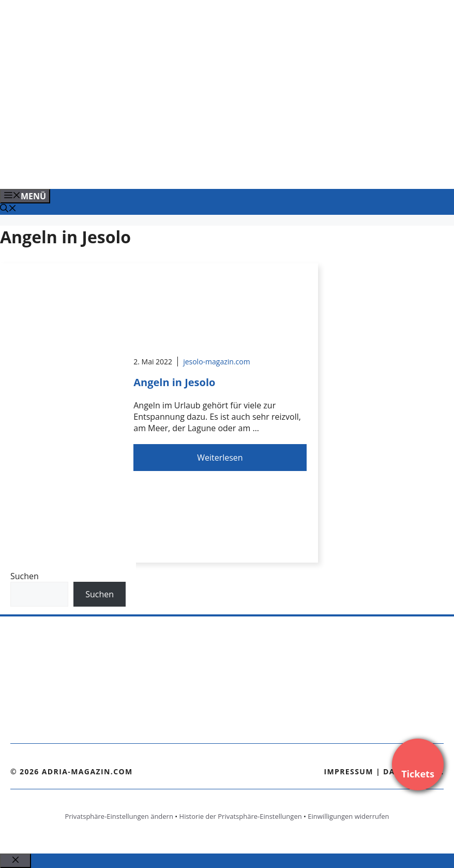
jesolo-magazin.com (217, 362)
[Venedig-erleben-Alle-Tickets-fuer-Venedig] (209, 170)
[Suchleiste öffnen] (8, 209)
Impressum (349, 771)
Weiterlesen (220, 458)
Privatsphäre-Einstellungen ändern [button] (119, 816)
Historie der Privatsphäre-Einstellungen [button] (241, 816)
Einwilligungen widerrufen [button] (348, 816)
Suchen (25, 576)
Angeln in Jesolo (174, 382)
